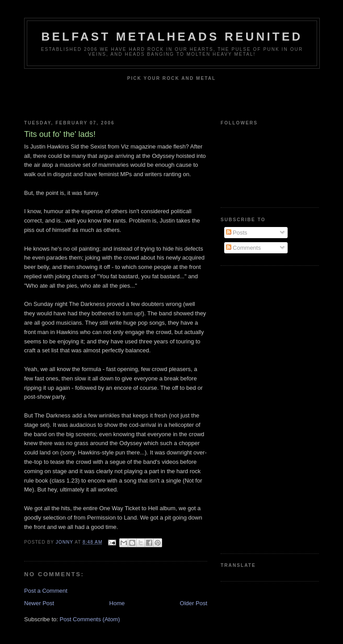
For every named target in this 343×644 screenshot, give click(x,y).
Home (117, 603)
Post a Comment (46, 591)
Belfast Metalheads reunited (172, 37)
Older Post (194, 603)
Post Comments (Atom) (90, 619)
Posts (237, 233)
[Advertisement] (256, 409)
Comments (243, 248)
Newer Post (39, 603)
